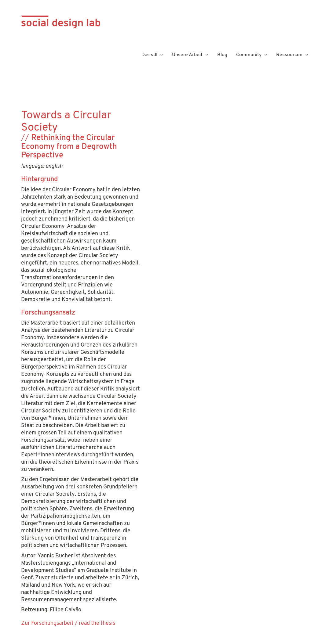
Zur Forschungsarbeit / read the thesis (68, 623)
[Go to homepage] (61, 55)
